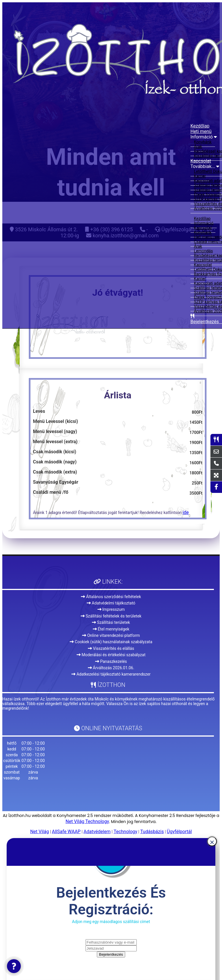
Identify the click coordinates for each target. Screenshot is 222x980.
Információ (204, 137)
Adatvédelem (97, 832)
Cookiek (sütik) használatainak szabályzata (111, 642)
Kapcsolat (201, 161)
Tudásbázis (152, 832)
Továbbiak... (205, 166)
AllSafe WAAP (66, 832)
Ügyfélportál (179, 832)
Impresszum (111, 609)
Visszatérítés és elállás (111, 648)
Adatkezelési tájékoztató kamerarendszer (111, 674)
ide (186, 512)
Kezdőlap (200, 126)
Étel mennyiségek (111, 629)
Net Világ (39, 832)
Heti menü (201, 131)
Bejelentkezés (111, 954)
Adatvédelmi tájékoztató (111, 603)
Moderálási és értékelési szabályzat (111, 655)
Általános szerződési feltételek (111, 597)
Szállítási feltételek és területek (111, 616)
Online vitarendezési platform (111, 635)
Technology (125, 832)
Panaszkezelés (111, 661)
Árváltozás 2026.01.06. (111, 668)
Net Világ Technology (87, 821)
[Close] (212, 841)
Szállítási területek (111, 622)
